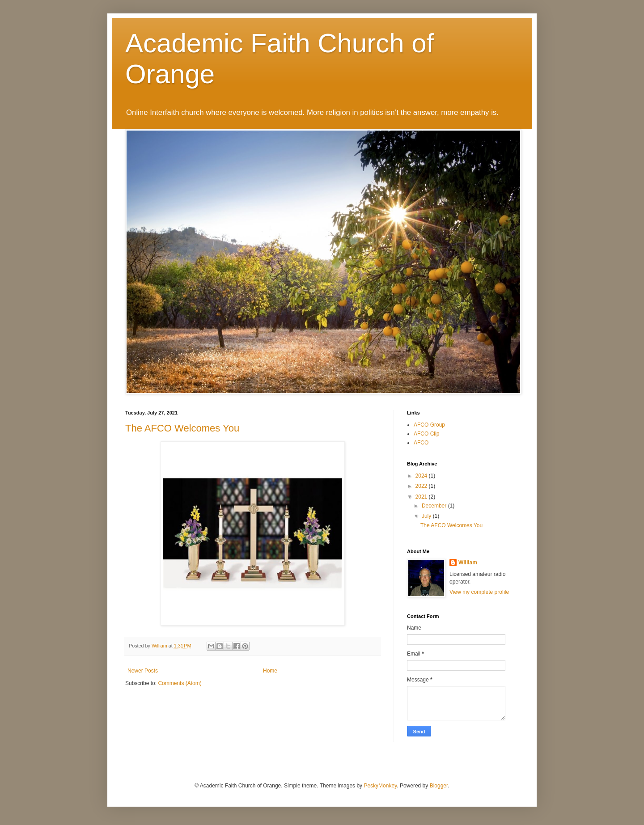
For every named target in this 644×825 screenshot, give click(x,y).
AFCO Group (429, 425)
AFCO (421, 443)
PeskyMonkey (380, 786)
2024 (422, 476)
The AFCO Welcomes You (182, 428)
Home (270, 671)
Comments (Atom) (180, 683)
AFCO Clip (426, 434)
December (435, 506)
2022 (422, 486)
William (468, 563)
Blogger (439, 786)
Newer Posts (143, 671)
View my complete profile (479, 592)
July (427, 516)
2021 (422, 497)
